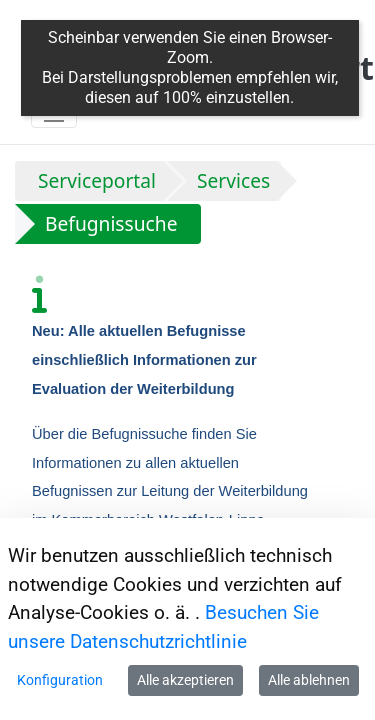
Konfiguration (60, 680)
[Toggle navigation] (54, 112)
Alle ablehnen (309, 680)
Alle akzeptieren (185, 680)
